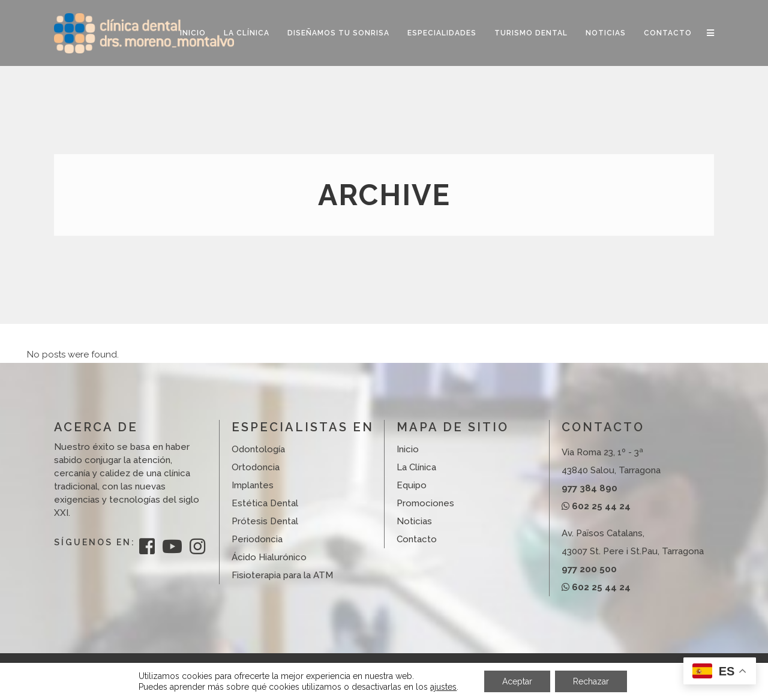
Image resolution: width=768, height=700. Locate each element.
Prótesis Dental (265, 521)
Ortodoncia (256, 467)
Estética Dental (265, 503)
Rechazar (591, 681)
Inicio (408, 449)
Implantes (253, 485)
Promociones (425, 503)
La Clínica (416, 467)
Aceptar (517, 681)
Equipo (412, 485)
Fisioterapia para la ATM (282, 575)
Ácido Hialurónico (269, 557)
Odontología (258, 449)
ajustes (443, 687)
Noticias (414, 521)
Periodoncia (257, 539)
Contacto (417, 539)
